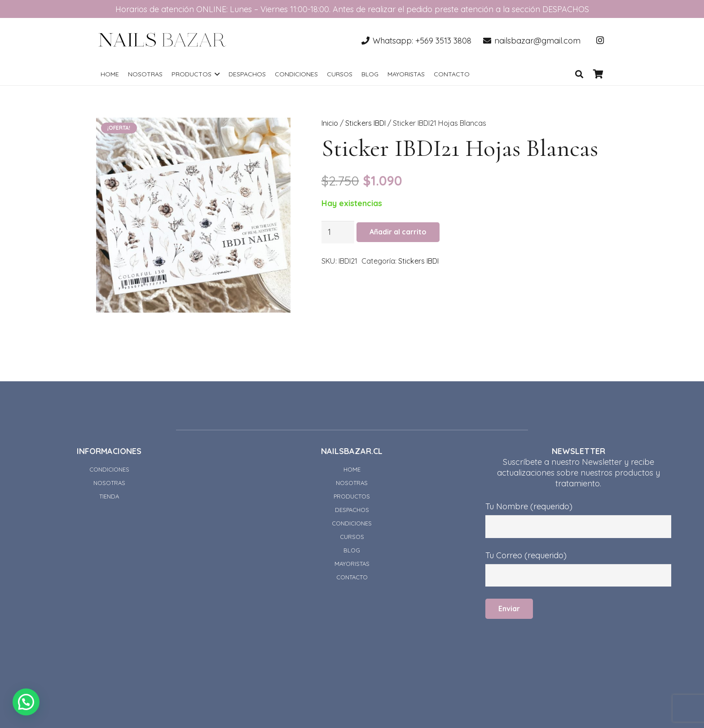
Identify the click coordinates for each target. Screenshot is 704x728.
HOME (352, 469)
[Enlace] (162, 40)
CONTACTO (352, 577)
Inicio (330, 123)
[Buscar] (579, 74)
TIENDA (109, 496)
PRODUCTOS (352, 496)
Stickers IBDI (365, 123)
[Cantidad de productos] (338, 232)
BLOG (352, 550)
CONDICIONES (109, 469)
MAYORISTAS (352, 564)
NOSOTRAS (109, 483)
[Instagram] (600, 40)
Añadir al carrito (398, 232)
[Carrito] (598, 74)
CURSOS (352, 537)
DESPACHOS (352, 510)
